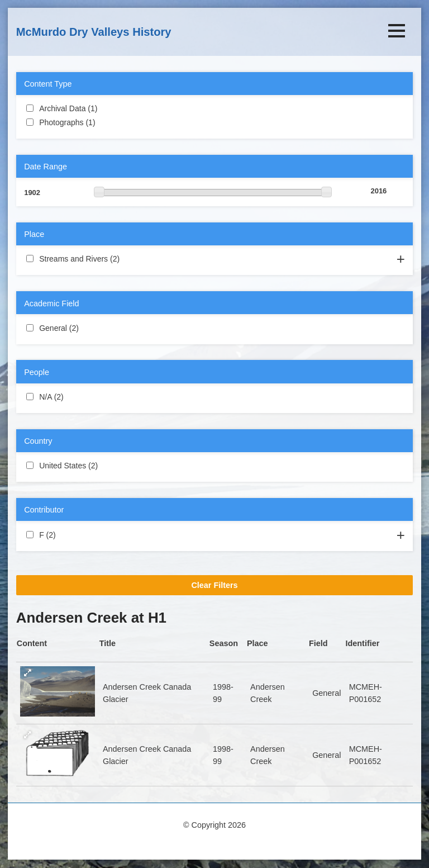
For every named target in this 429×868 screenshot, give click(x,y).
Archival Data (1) (111, 108)
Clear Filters (214, 585)
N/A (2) (77, 396)
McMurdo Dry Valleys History (94, 32)
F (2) (69, 534)
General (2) (92, 328)
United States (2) (111, 465)
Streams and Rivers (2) (133, 258)
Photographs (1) (109, 122)
